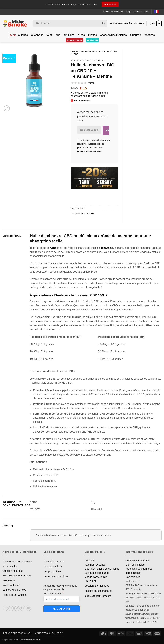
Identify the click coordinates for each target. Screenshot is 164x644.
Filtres (93, 35)
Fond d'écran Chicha (14, 595)
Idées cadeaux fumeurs (98, 596)
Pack (13, 35)
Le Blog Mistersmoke (14, 590)
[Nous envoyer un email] (23, 608)
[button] (7, 109)
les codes (110, 4)
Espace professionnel (113, 12)
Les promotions (52, 571)
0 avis (91, 83)
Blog (128, 12)
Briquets (135, 35)
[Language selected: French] (158, 12)
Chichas (23, 35)
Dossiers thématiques (97, 586)
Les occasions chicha (56, 576)
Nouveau (93, 40)
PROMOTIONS (75, 40)
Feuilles (69, 35)
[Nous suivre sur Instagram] (11, 608)
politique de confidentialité (89, 151)
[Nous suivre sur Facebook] (5, 608)
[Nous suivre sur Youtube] (28, 608)
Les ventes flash (53, 566)
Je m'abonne (61, 609)
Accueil (74, 52)
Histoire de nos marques (98, 591)
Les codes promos (54, 561)
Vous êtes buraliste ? (49, 633)
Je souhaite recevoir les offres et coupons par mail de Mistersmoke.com (60, 589)
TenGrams (98, 60)
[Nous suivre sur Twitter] (17, 608)
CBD (58, 35)
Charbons (37, 35)
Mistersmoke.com (31, 640)
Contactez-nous (141, 12)
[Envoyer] (104, 24)
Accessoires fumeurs (113, 35)
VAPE (50, 35)
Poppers (150, 35)
